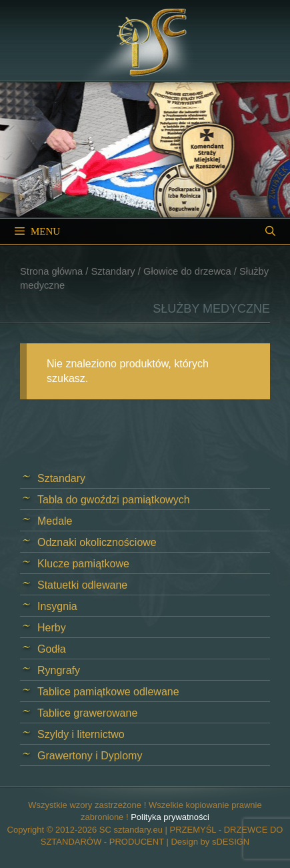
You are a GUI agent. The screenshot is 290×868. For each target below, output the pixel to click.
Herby (52, 628)
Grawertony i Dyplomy (90, 756)
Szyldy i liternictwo (81, 734)
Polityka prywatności (170, 817)
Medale (55, 521)
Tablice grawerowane (87, 713)
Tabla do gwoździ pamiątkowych (114, 500)
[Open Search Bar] (270, 231)
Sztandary (113, 271)
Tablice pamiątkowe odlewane (108, 692)
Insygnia (57, 606)
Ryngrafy (59, 670)
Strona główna (51, 271)
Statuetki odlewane (82, 585)
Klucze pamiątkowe (83, 564)
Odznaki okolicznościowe (97, 542)
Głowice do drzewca (187, 271)
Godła (52, 649)
